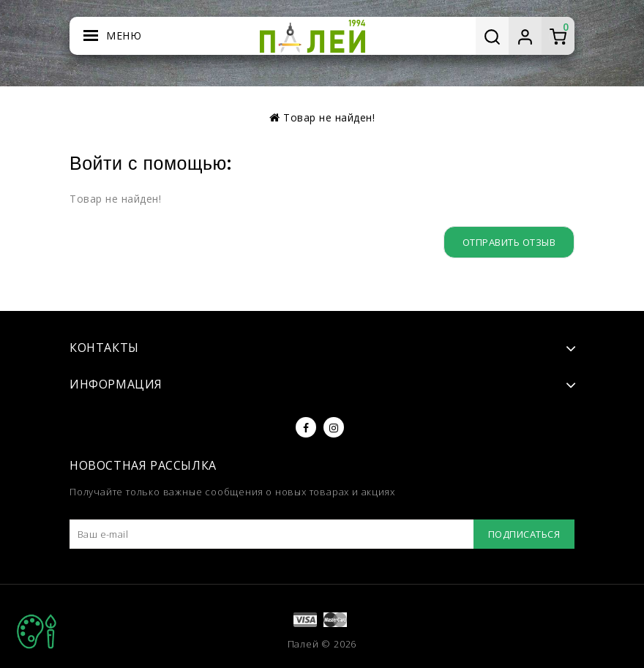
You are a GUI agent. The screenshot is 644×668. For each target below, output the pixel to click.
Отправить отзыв (509, 242)
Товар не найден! (329, 117)
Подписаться (524, 534)
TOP (37, 631)
